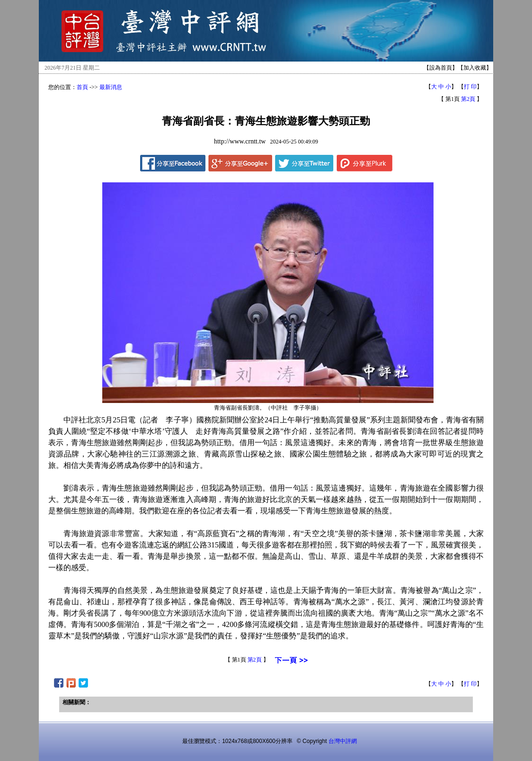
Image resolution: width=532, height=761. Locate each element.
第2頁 (468, 99)
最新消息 (111, 87)
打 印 (470, 87)
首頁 (82, 87)
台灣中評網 (343, 741)
